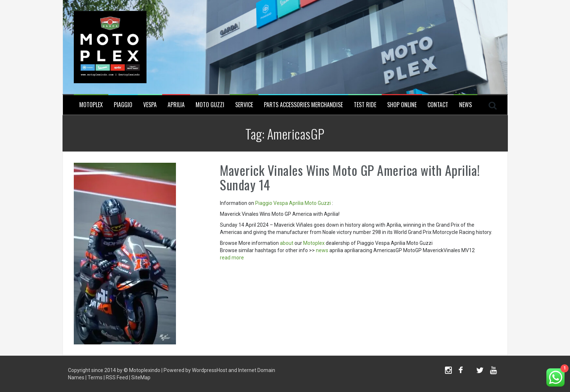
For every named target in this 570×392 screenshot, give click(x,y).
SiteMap (141, 377)
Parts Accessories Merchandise (303, 105)
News (465, 105)
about (287, 243)
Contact (438, 105)
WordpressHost (210, 370)
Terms (95, 377)
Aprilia (176, 105)
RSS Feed (117, 377)
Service (244, 105)
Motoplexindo (145, 370)
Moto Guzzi (210, 105)
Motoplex (91, 105)
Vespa (150, 105)
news (322, 250)
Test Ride (365, 105)
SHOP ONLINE (402, 105)
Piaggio (123, 105)
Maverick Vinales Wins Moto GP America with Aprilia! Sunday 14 (350, 177)
